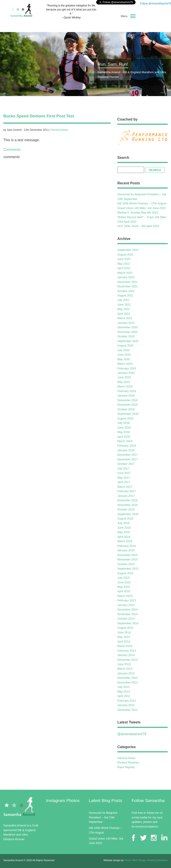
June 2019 (124, 377)
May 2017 (124, 478)
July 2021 (123, 300)
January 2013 (126, 673)
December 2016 (127, 500)
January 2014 (126, 655)
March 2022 (125, 273)
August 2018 (125, 418)
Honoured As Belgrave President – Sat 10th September (103, 817)
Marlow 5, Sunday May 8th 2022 (138, 212)
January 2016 (126, 550)
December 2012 (127, 678)
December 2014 (127, 609)
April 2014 (124, 641)
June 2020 (124, 355)
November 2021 (127, 286)
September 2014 (128, 623)
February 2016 (127, 546)
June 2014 (124, 632)
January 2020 (126, 373)
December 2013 (127, 660)
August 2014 (125, 628)
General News (59, 130)
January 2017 (126, 496)
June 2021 (124, 305)
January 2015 (126, 605)
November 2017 (127, 459)
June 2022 (124, 259)
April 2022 (124, 268)
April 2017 (124, 482)
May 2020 (124, 359)
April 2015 (124, 591)
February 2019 (127, 391)
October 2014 (126, 619)
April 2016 (124, 537)
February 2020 (127, 368)
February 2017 (127, 491)
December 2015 (127, 555)
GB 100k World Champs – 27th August (142, 203)
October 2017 (126, 464)
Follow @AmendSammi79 (155, 4)
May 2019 (124, 382)
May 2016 (124, 532)
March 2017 (125, 487)
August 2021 (125, 295)
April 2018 (124, 437)
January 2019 (126, 396)
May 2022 (124, 264)
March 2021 (125, 318)
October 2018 (126, 409)
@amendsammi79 (132, 734)
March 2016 (125, 541)
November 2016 (127, 505)
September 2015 (128, 569)
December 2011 (127, 710)
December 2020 (127, 327)
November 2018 (127, 405)
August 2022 (125, 255)
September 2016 (128, 514)
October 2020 (126, 336)
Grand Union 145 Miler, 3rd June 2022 (141, 208)
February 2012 (127, 701)
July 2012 (123, 687)
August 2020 (125, 345)
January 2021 (126, 323)
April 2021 (124, 314)
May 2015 (124, 587)
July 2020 (123, 350)
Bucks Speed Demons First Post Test (39, 116)
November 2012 (127, 682)
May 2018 (124, 432)
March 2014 (125, 646)
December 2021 (127, 282)
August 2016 (125, 519)
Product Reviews (128, 762)
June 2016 (124, 528)
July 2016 (123, 523)
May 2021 (124, 309)
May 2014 (124, 637)
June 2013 (124, 664)
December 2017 (127, 455)
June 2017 (124, 473)
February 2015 (127, 600)
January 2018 (126, 450)
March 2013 (125, 669)
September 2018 (128, 414)
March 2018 (125, 441)
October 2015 (126, 564)
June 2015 (124, 582)
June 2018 (124, 428)
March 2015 (125, 596)
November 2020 (127, 332)
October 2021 (126, 291)
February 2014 (127, 651)
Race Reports (126, 767)
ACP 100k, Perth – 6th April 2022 (138, 226)
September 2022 (128, 250)
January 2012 (126, 705)
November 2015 (127, 559)
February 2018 (127, 446)
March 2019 (125, 386)
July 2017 (123, 468)
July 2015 (123, 578)
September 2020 (128, 341)
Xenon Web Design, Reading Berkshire (146, 860)
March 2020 (125, 364)
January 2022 (126, 277)
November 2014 (127, 614)
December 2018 (127, 400)
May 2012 (124, 692)
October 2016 (126, 509)
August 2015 (125, 573)
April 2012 (124, 696)
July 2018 (123, 423)
